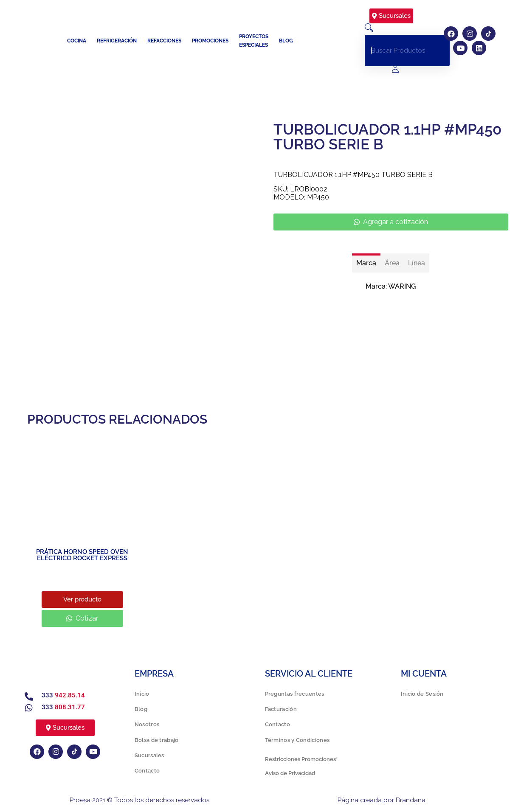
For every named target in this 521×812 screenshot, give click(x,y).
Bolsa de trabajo (157, 740)
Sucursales (149, 755)
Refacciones (164, 41)
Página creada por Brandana (382, 800)
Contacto (147, 771)
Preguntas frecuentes (295, 694)
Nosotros (147, 724)
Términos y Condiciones (297, 740)
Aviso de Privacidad (290, 773)
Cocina (77, 41)
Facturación (281, 709)
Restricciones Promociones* (301, 759)
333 (63, 695)
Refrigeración (117, 41)
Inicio (142, 694)
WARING (402, 286)
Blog (286, 41)
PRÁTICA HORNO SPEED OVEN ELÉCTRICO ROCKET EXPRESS (82, 555)
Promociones (210, 41)
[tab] (366, 263)
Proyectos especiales (254, 41)
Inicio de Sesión (422, 694)
